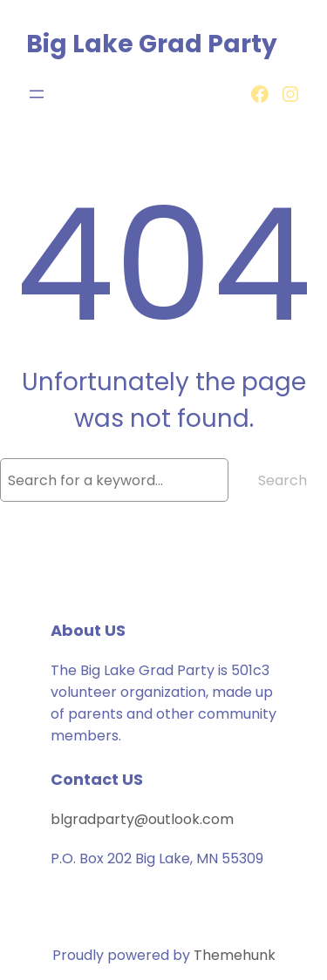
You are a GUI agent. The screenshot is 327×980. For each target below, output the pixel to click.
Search (283, 480)
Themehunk (235, 955)
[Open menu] (37, 94)
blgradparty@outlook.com (142, 819)
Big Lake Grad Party (152, 44)
